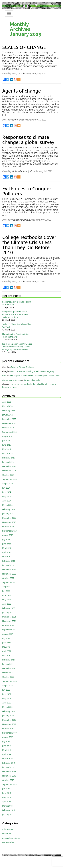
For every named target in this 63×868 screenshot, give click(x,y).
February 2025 (9, 458)
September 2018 (9, 784)
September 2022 (9, 582)
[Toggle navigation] (9, 14)
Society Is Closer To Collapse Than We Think (17, 326)
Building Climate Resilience (23, 367)
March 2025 (7, 453)
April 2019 (7, 754)
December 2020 (9, 668)
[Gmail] (15, 79)
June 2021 (7, 643)
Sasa (4, 376)
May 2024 (6, 496)
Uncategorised (9, 842)
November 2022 (9, 574)
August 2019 (8, 737)
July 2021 (6, 638)
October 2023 (8, 527)
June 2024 (7, 492)
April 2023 (7, 552)
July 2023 (6, 539)
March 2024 (7, 505)
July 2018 (6, 789)
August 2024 (8, 484)
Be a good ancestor (32, 380)
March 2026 (7, 406)
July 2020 (6, 690)
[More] (19, 79)
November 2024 (9, 471)
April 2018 (7, 802)
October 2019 (8, 729)
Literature (7, 834)
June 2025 (7, 445)
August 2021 (8, 634)
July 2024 (6, 488)
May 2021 (6, 647)
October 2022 (8, 578)
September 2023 (9, 531)
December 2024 (9, 466)
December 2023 (9, 518)
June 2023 (7, 544)
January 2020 (8, 716)
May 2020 (6, 698)
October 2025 (8, 428)
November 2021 (9, 621)
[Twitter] (8, 79)
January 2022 (8, 613)
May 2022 (6, 600)
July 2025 (6, 441)
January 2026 (8, 415)
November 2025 (9, 423)
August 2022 (8, 587)
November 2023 (9, 522)
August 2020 (8, 686)
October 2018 (8, 780)
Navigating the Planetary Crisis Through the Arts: (16, 335)
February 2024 (9, 509)
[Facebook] (4, 79)
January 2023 (8, 565)
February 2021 (9, 660)
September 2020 (9, 681)
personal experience (11, 838)
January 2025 (8, 462)
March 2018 (7, 806)
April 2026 (7, 402)
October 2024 (8, 475)
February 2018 (9, 810)
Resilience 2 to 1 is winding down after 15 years (17, 303)
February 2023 (9, 561)
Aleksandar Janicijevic (22, 171)
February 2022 (9, 608)
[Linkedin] (12, 79)
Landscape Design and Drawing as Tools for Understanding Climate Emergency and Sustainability (17, 347)
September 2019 (9, 733)
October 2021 (8, 625)
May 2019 (6, 750)
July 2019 (6, 741)
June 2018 (7, 793)
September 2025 (9, 432)
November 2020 (9, 673)
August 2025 (8, 436)
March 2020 (7, 707)
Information (8, 829)
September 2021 (9, 630)
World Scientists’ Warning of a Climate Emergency (33, 371)
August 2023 (8, 535)
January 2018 (8, 815)
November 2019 (9, 724)
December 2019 (9, 720)
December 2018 (9, 772)
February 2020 (9, 711)
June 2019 (7, 746)
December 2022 (9, 570)
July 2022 (6, 591)
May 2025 (6, 449)
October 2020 (8, 677)
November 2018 (9, 776)
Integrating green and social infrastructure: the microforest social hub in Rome (15, 314)
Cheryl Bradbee (19, 73)
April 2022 (7, 604)
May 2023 (6, 548)
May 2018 (6, 797)
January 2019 (8, 767)
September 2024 (9, 479)
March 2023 (7, 557)
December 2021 (9, 617)
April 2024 (7, 501)
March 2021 (7, 655)
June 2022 (7, 595)
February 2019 (9, 763)
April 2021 (7, 651)
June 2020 (7, 694)
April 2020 (7, 703)
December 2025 (9, 419)
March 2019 (7, 759)
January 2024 (8, 514)
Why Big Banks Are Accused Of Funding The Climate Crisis (35, 376)
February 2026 (9, 411)
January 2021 (8, 664)
